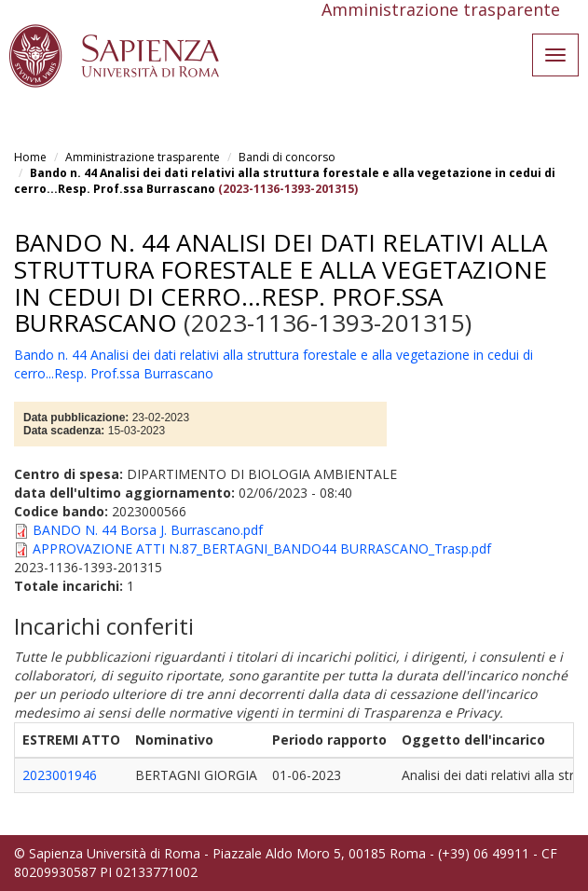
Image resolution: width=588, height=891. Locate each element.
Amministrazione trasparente (143, 157)
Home (30, 157)
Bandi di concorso (287, 157)
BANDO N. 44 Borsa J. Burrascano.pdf (148, 530)
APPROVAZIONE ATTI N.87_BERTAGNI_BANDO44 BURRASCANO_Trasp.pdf (262, 548)
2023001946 (60, 775)
